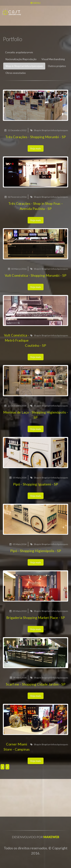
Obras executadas (16, 73)
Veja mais (36, 148)
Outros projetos (57, 66)
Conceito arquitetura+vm (19, 52)
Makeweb (51, 837)
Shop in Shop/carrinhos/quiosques (24, 66)
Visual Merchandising (53, 59)
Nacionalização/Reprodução (21, 59)
